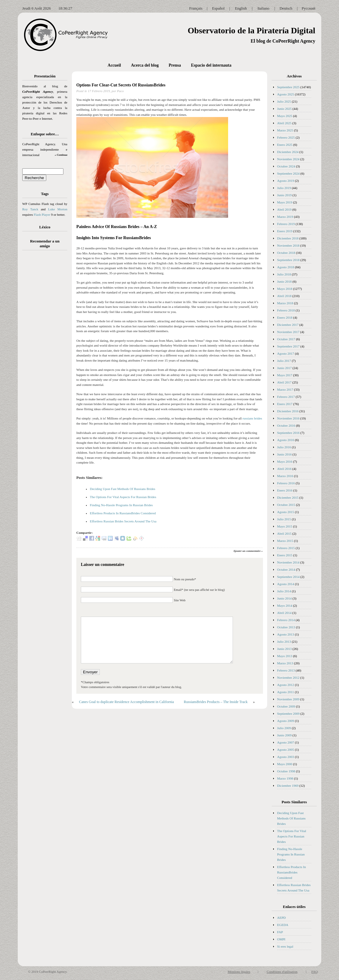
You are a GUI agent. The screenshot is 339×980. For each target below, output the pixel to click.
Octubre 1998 (286, 771)
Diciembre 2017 (288, 325)
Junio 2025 (284, 109)
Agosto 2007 (286, 742)
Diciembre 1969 (288, 786)
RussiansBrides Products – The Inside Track (216, 702)
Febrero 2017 (286, 397)
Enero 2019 (285, 231)
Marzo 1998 (285, 778)
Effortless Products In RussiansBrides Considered (123, 513)
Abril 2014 (284, 613)
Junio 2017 (284, 368)
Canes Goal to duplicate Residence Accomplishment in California (127, 702)
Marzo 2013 (285, 663)
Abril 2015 (284, 534)
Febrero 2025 (286, 137)
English (241, 8)
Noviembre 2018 (288, 245)
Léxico (45, 227)
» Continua (61, 155)
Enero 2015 (285, 555)
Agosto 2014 (286, 584)
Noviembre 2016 (288, 418)
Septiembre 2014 (288, 577)
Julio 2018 (284, 274)
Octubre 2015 (286, 505)
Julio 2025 (284, 101)
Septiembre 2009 (288, 714)
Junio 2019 (284, 195)
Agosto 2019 (286, 181)
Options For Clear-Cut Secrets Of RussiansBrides (121, 85)
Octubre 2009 (286, 706)
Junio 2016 (284, 454)
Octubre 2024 (286, 166)
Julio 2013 (284, 642)
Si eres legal (285, 946)
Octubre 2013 (286, 627)
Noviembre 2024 (288, 159)
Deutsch (286, 8)
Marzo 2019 (285, 217)
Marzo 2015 (285, 541)
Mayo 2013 (285, 656)
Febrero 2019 (286, 224)
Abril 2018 (284, 296)
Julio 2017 (284, 361)
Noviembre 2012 (288, 678)
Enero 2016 (285, 490)
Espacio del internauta (211, 65)
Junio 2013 (284, 649)
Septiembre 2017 (288, 346)
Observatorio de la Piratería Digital (251, 30)
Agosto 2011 (286, 692)
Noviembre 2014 (288, 562)
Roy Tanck (30, 209)
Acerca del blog (145, 65)
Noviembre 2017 (288, 332)
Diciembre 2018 (288, 238)
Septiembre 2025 (288, 87)
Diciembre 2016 (288, 411)
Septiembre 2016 (288, 433)
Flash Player (42, 215)
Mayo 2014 (285, 606)
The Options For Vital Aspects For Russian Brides (123, 497)
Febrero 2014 (286, 620)
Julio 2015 (284, 519)
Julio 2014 (284, 591)
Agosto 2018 (286, 267)
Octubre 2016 (286, 425)
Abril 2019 (284, 209)
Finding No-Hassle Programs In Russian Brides (121, 505)
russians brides (252, 418)
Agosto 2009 (286, 721)
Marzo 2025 (285, 130)
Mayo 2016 (285, 461)
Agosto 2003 (286, 757)
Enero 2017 (285, 404)
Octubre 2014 (286, 570)
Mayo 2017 (285, 375)
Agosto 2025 (286, 94)
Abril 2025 (284, 123)
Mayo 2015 (285, 526)
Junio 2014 (284, 598)
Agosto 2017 (286, 353)
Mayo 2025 (285, 116)
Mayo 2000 (285, 764)
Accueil (114, 65)
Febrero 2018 (286, 310)
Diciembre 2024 (288, 152)
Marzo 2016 (285, 476)
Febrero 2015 (286, 548)
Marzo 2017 (285, 389)
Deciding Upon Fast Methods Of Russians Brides (123, 489)
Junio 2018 (284, 281)
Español (218, 8)
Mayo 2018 (285, 289)
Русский (309, 8)
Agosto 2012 (286, 685)
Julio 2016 (284, 447)
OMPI (281, 939)
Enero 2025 (285, 145)
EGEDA (283, 925)
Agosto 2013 (286, 634)
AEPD (281, 918)
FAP (280, 932)
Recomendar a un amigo (45, 243)
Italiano (264, 8)
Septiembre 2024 (288, 173)
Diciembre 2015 (288, 498)
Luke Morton (58, 209)
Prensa (175, 65)
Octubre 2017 (286, 339)
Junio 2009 (284, 735)
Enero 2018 (285, 317)
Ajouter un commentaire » (248, 551)
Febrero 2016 (286, 483)
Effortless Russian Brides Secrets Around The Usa (123, 521)
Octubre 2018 (286, 253)
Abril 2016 (284, 469)
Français (196, 8)
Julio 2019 (284, 188)
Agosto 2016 (286, 440)
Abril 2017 (284, 382)
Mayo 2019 (285, 202)
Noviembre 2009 (288, 699)
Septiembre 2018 (288, 260)
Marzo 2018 (285, 303)
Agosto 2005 (286, 750)
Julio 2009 (284, 728)
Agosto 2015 (286, 512)
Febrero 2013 (286, 670)
